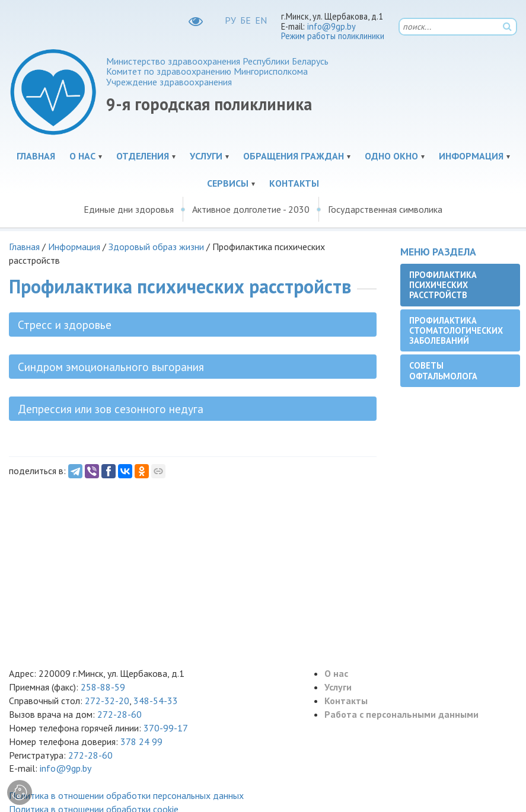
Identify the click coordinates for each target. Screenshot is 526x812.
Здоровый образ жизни (156, 247)
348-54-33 (156, 701)
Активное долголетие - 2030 (251, 209)
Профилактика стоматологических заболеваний (456, 331)
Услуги (206, 156)
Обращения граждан (294, 156)
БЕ (246, 20)
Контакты (294, 183)
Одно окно (391, 156)
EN (261, 20)
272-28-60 (119, 714)
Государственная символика (385, 209)
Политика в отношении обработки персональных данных (126, 795)
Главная (36, 156)
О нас (82, 156)
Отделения (143, 156)
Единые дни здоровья (129, 209)
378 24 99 (141, 741)
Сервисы (228, 183)
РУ (230, 20)
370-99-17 (166, 728)
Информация (471, 156)
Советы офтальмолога (443, 370)
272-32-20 (107, 701)
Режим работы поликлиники (333, 36)
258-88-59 (102, 687)
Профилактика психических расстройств (443, 285)
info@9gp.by (331, 26)
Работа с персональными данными (401, 714)
